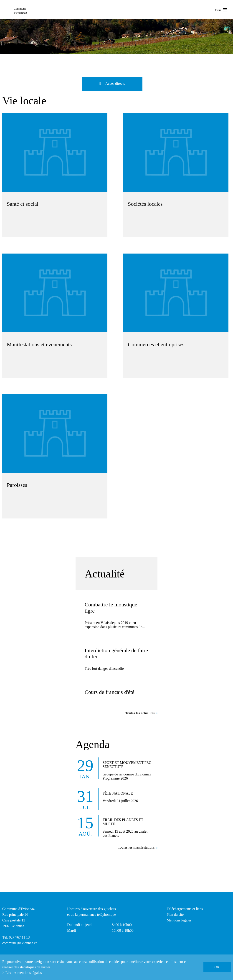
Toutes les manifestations (136, 847)
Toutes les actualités (140, 713)
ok (217, 967)
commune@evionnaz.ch (20, 943)
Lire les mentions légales (24, 973)
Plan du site (175, 915)
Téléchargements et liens (185, 909)
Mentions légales (179, 920)
